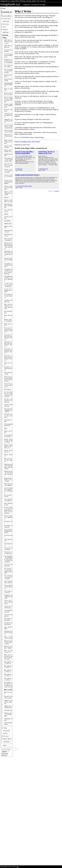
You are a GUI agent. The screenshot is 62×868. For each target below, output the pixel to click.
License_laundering (8, 343)
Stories (6, 842)
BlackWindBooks (7, 17)
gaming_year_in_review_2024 (8, 818)
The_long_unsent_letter (8, 666)
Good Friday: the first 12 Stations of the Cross (46, 152)
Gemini (6, 224)
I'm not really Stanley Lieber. (25, 186)
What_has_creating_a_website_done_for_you (8, 752)
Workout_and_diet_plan (8, 798)
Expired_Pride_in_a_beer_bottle (8, 187)
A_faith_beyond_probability (8, 61)
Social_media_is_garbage (8, 592)
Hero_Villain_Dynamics (8, 272)
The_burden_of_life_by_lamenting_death (8, 653)
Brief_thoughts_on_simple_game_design (8, 112)
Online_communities (8, 464)
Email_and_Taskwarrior (8, 171)
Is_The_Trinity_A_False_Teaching (8, 325)
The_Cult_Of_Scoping (8, 628)
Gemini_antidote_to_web (8, 228)
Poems (5, 833)
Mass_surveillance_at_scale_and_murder (8, 350)
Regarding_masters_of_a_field (8, 549)
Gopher (6, 243)
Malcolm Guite (44, 169)
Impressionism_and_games (8, 296)
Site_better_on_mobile (8, 572)
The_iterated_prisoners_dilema (8, 661)
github (34, 1)
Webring (22, 1)
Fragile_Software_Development (8, 207)
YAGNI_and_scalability (8, 809)
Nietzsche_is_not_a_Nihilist (8, 440)
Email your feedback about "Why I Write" (27, 142)
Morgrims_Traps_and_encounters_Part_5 (8, 409)
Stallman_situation (8, 602)
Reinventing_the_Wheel (8, 554)
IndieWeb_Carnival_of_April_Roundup (8, 317)
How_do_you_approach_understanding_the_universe (8, 279)
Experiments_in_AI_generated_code (8, 181)
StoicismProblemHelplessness (8, 608)
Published (7, 836)
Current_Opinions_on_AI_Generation (8, 143)
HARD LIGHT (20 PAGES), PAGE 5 (27, 175)
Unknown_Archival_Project (8, 724)
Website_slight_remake (8, 741)
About (5, 852)
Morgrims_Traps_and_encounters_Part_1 (8, 377)
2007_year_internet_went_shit (8, 46)
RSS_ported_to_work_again (8, 526)
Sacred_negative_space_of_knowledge (8, 561)
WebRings (6, 35)
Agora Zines (15, 1)
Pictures (6, 26)
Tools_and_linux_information (8, 689)
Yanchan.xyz (8, 813)
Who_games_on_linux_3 (8, 773)
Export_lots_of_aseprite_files (8, 194)
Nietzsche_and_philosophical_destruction (8, 433)
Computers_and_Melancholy (8, 136)
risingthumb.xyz (5, 1)
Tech (4, 29)
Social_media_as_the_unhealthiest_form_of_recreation (8, 584)
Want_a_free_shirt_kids (8, 730)
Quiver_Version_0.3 (8, 516)
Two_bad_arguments (8, 705)
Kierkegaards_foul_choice (8, 338)
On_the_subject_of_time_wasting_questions (8, 451)
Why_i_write (8, 789)
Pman (6, 490)
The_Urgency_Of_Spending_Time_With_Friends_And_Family (8, 640)
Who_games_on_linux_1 (8, 763)
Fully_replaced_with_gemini (8, 213)
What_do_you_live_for (8, 746)
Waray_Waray (7, 845)
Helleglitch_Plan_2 (8, 263)
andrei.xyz (20, 169)
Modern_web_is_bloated (8, 365)
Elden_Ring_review (8, 166)
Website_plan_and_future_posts (8, 735)
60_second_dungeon (8, 56)
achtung (29, 1)
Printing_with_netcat (8, 498)
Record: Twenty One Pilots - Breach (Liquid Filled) (25, 152)
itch (38, 1)
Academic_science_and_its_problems (8, 68)
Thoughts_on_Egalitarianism (8, 683)
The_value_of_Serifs (8, 677)
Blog (5, 41)
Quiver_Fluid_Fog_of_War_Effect (8, 504)
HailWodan (7, 251)
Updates (5, 32)
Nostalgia (7, 445)
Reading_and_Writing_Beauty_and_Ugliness (8, 533)
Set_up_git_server (8, 567)
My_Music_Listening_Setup (8, 421)
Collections (7, 20)
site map (43, 1)
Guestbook (6, 23)
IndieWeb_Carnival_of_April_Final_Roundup (8, 309)
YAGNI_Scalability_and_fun (8, 804)
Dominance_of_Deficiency (8, 154)
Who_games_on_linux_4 (8, 777)
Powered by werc (6, 867)
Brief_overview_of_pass (8, 105)
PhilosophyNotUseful (8, 486)
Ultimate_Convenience (8, 714)
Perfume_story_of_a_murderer (8, 475)
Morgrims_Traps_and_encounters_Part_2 (8, 385)
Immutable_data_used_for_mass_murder (8, 288)
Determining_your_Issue (8, 148)
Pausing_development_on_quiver (8, 469)
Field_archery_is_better (8, 200)
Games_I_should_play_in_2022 (8, 220)
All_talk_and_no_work (8, 73)
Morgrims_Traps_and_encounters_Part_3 (8, 393)
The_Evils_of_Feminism (8, 632)
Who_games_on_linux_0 (8, 759)
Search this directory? (5, 861)
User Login (16, 867)
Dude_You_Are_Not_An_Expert (8, 160)
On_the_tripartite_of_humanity (8, 458)
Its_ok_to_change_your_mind (8, 331)
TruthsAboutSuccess (8, 700)
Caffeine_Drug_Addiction (8, 130)
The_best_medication (8, 647)
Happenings (8, 254)
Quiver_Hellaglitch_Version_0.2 (8, 510)
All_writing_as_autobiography (8, 79)
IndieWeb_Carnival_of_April (8, 302)
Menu (4, 8)
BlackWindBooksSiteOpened (8, 95)
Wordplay (7, 848)
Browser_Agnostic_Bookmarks (8, 119)
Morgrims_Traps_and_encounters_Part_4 (8, 401)
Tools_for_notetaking (8, 695)
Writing (5, 38)
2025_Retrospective (8, 51)
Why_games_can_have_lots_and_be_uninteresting (8, 784)
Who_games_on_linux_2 (8, 768)
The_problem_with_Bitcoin (8, 672)
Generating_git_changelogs (8, 234)
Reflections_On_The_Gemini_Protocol (8, 542)
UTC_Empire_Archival (8, 709)
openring (57, 191)
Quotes (5, 839)
